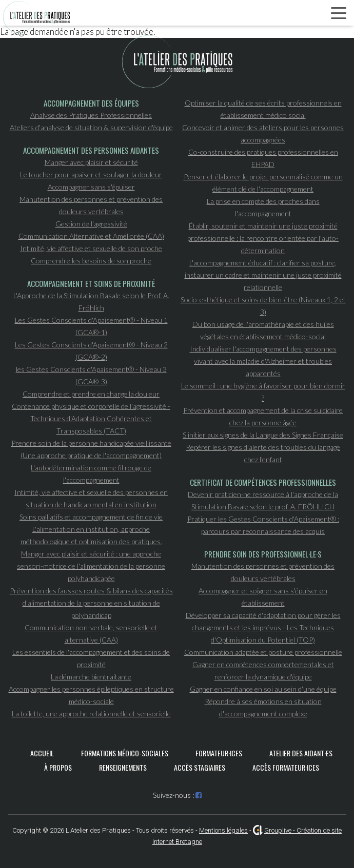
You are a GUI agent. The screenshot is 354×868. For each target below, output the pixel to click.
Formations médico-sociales (125, 753)
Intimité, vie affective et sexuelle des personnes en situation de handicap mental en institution (91, 498)
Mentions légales (223, 830)
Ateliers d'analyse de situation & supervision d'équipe (91, 127)
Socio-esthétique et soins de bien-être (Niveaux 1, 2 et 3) (263, 306)
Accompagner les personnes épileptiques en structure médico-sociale (91, 695)
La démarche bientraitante (91, 677)
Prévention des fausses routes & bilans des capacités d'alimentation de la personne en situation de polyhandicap (91, 603)
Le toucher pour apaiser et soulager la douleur (91, 174)
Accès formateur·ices (286, 767)
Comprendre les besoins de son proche (91, 261)
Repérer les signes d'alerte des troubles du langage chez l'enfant (263, 453)
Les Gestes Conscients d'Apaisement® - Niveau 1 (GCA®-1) (91, 326)
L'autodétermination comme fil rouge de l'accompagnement (91, 474)
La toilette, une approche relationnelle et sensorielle (91, 714)
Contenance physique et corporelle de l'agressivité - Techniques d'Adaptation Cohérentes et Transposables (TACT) (91, 418)
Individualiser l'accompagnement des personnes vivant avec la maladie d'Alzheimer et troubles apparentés (263, 361)
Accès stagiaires (200, 767)
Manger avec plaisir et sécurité (91, 162)
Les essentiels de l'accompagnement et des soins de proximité (91, 658)
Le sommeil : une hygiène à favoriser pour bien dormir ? (263, 392)
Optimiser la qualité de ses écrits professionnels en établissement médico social (263, 109)
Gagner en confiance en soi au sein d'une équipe (263, 689)
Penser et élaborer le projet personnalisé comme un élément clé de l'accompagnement (263, 183)
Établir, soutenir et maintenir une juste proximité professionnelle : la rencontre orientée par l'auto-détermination (263, 238)
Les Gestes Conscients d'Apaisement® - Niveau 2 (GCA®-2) (91, 351)
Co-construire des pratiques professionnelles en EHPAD (263, 158)
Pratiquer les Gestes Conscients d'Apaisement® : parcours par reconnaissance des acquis (263, 525)
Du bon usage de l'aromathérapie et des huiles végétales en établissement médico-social (263, 330)
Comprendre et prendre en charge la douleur (91, 394)
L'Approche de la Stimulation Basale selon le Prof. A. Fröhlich (91, 302)
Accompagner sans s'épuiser (91, 187)
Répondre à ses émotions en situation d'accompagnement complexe (263, 707)
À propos (58, 767)
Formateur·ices (219, 753)
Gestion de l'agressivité (91, 224)
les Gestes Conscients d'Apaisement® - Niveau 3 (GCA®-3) (91, 375)
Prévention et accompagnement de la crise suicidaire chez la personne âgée (263, 416)
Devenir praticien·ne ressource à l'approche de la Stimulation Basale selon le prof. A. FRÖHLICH (263, 500)
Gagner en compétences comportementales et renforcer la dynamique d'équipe (263, 670)
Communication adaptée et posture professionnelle (263, 652)
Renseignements (123, 767)
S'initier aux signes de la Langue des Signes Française (263, 435)
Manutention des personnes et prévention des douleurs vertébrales (91, 205)
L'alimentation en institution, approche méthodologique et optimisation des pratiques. (91, 535)
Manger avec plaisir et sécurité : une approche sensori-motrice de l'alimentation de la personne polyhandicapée (91, 566)
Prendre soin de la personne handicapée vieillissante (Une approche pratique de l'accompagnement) (91, 449)
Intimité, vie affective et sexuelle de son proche (91, 248)
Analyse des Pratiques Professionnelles (91, 115)
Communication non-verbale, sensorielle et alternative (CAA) (91, 634)
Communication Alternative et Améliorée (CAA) (91, 236)
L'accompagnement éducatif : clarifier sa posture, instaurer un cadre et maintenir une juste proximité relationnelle (263, 275)
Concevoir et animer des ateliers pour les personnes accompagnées (263, 133)
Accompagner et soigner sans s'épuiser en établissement (263, 597)
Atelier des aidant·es (301, 753)
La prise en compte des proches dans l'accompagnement (263, 207)
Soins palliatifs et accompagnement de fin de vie (91, 517)
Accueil (42, 753)
